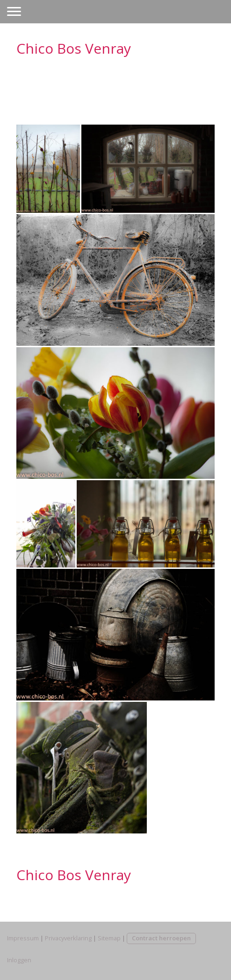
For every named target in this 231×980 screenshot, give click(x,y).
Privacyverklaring (68, 938)
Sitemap (109, 938)
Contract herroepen (161, 938)
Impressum (23, 938)
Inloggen (19, 960)
